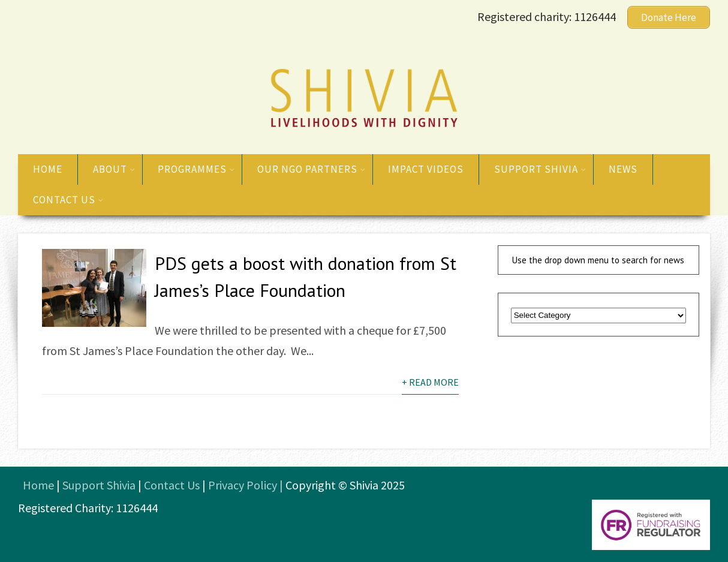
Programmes (196, 169)
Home (48, 169)
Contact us (68, 200)
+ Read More (430, 382)
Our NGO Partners (312, 169)
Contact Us (172, 485)
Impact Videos (426, 169)
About (114, 169)
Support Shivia (540, 169)
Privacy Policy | (247, 485)
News (623, 169)
